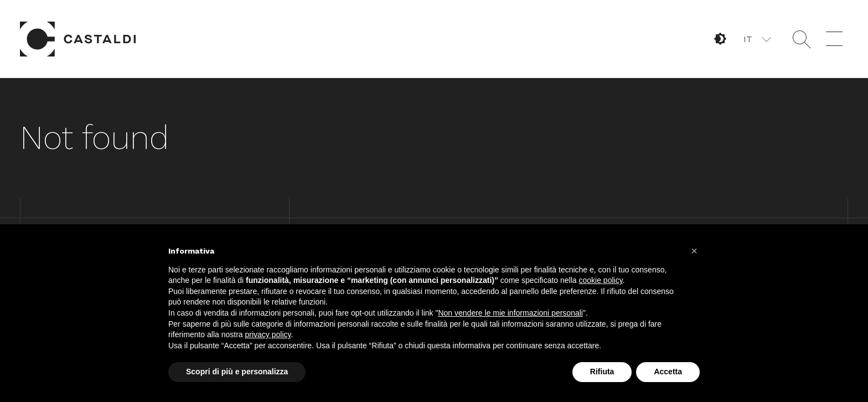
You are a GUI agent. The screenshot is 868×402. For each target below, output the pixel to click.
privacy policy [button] (268, 334)
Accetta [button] (668, 372)
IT (748, 39)
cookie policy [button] (600, 280)
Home (78, 39)
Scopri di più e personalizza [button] (237, 372)
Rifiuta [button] (602, 372)
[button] (756, 39)
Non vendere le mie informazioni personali (510, 313)
